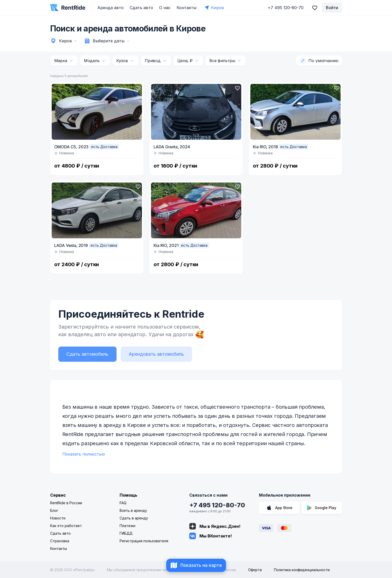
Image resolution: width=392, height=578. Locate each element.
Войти (332, 8)
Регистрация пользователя (144, 541)
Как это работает (66, 526)
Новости (58, 518)
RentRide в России (66, 503)
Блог (54, 510)
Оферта (255, 570)
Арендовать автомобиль (156, 354)
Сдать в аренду (134, 518)
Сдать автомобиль (87, 354)
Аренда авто (110, 8)
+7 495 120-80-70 (217, 505)
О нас (165, 8)
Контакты (186, 8)
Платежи (127, 526)
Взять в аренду (133, 510)
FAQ (123, 503)
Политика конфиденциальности (302, 570)
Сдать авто (141, 8)
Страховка (60, 541)
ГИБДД (126, 533)
